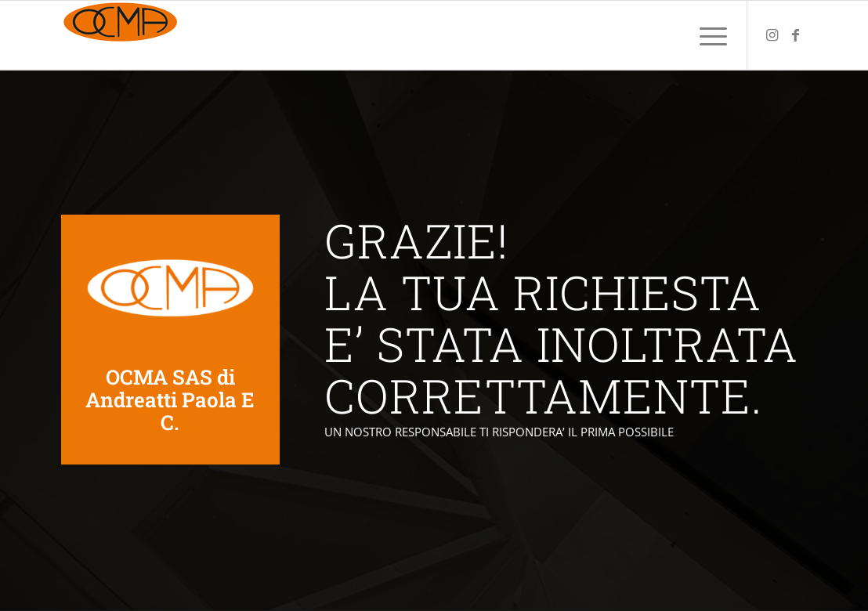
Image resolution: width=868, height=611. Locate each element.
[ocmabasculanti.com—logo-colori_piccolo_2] (120, 35)
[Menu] (708, 35)
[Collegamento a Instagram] (772, 34)
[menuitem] (708, 35)
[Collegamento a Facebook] (795, 34)
